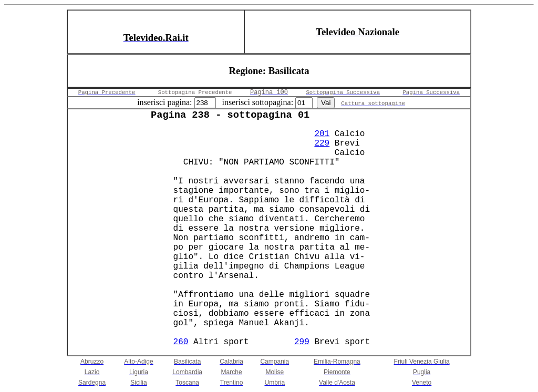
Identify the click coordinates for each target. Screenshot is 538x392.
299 (302, 342)
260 (181, 342)
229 (322, 143)
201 (322, 134)
